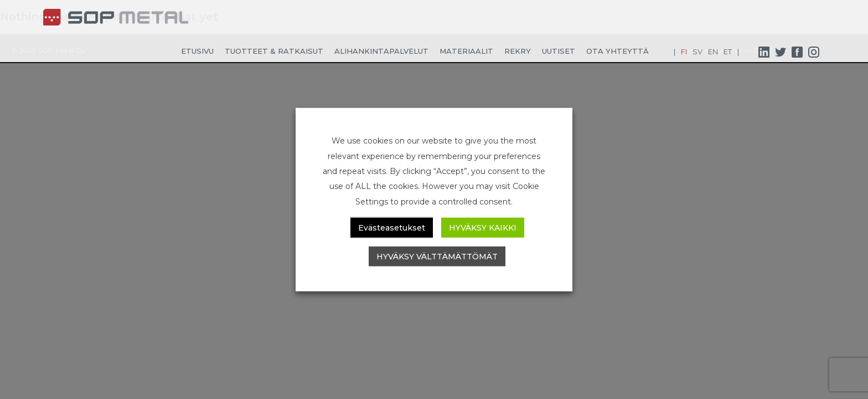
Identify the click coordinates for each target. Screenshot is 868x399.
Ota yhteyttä (618, 51)
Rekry (518, 51)
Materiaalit (466, 51)
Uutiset (559, 51)
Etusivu (197, 51)
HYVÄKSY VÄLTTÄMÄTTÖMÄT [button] (437, 256)
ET (728, 52)
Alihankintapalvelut (381, 51)
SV (697, 52)
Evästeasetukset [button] (392, 227)
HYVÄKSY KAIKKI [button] (483, 227)
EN (713, 52)
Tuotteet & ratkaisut (274, 51)
